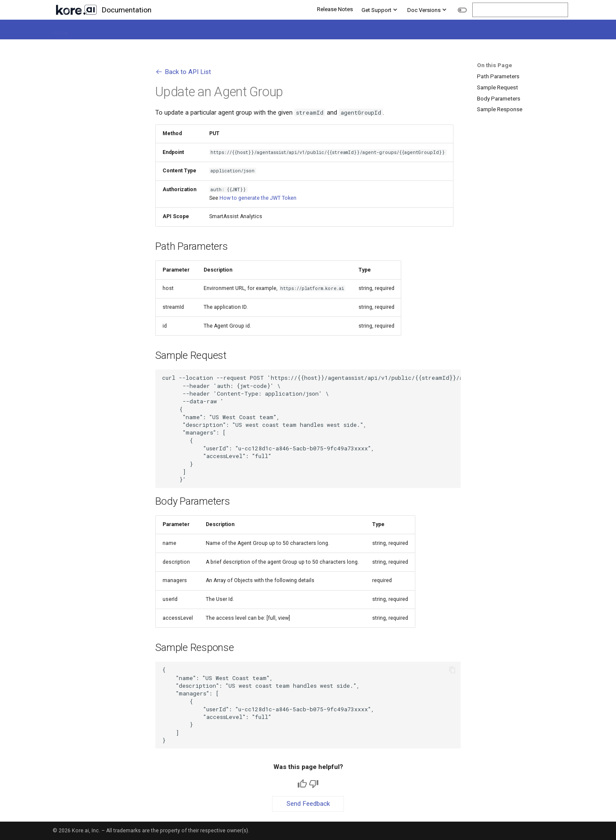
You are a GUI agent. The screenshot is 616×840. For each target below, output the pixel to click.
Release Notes (335, 9)
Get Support (380, 10)
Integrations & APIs (374, 30)
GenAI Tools (324, 30)
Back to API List (183, 72)
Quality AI (256, 30)
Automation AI (128, 30)
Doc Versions (428, 10)
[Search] (520, 10)
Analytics (420, 30)
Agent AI (289, 30)
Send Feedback (308, 804)
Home (60, 30)
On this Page (495, 65)
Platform (89, 30)
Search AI (167, 30)
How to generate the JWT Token (258, 198)
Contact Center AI (212, 30)
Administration (460, 30)
